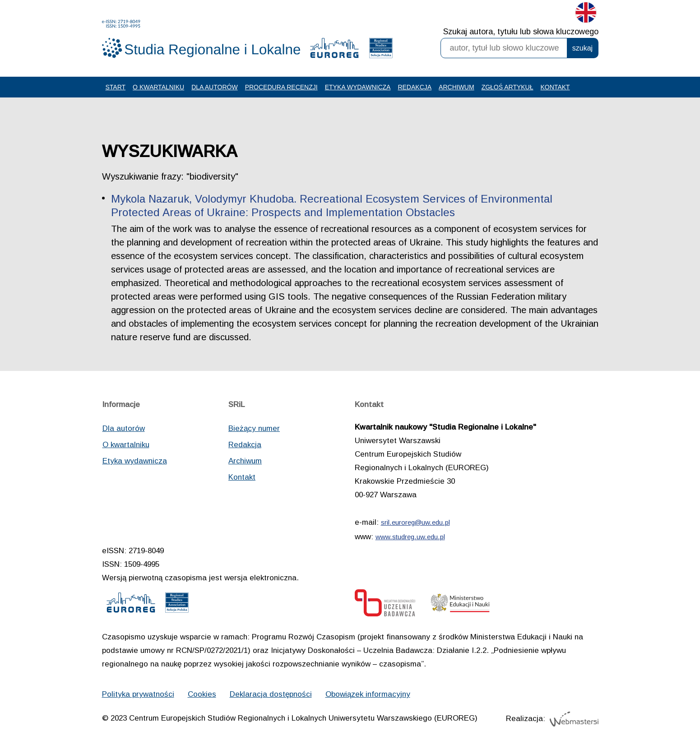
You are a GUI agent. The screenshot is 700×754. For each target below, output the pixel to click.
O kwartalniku (158, 87)
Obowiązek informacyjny (368, 694)
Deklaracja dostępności (271, 694)
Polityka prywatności (138, 694)
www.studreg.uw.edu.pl (410, 537)
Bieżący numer (254, 428)
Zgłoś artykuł (508, 87)
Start (116, 87)
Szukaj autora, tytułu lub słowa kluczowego (521, 32)
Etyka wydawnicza (358, 87)
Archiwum (457, 87)
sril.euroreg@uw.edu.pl (415, 522)
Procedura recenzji (281, 87)
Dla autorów (214, 87)
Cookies (202, 694)
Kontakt (555, 87)
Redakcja (415, 87)
